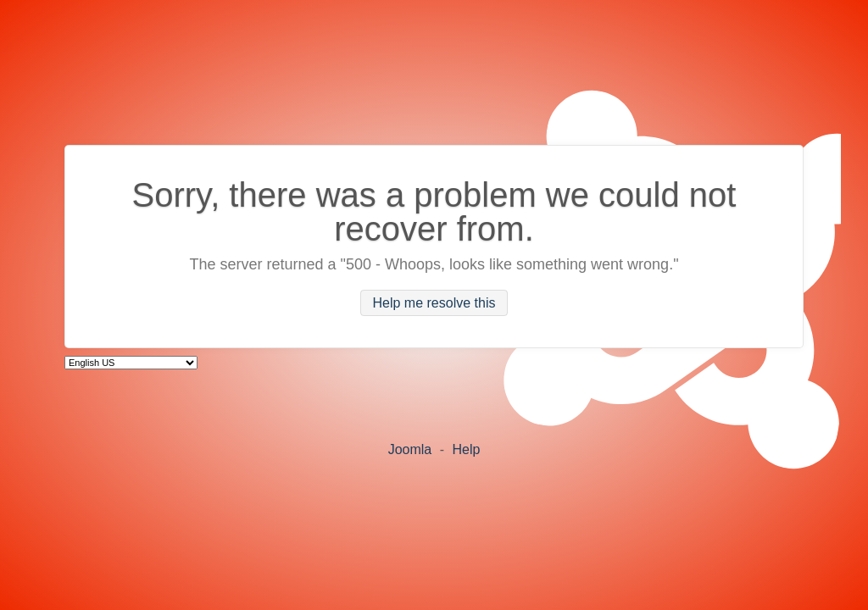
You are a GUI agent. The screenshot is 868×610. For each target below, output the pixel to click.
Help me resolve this (434, 303)
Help (466, 449)
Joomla (410, 449)
